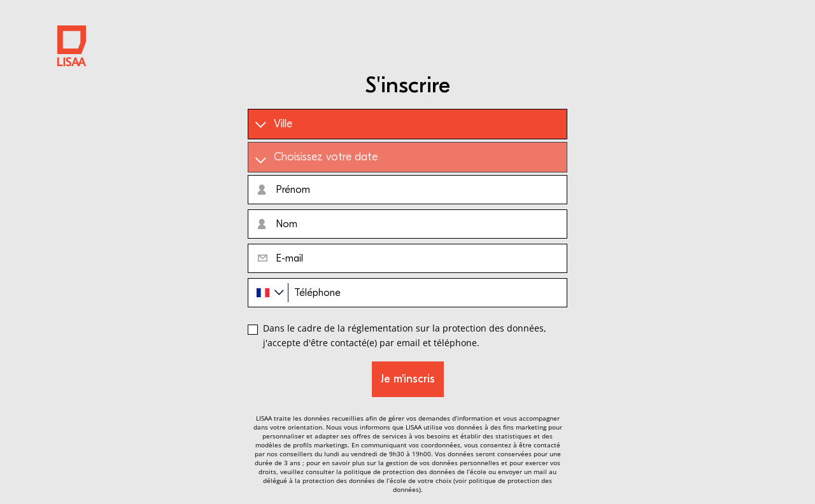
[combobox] (268, 293)
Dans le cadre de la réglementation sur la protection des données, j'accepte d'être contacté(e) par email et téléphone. (405, 335)
